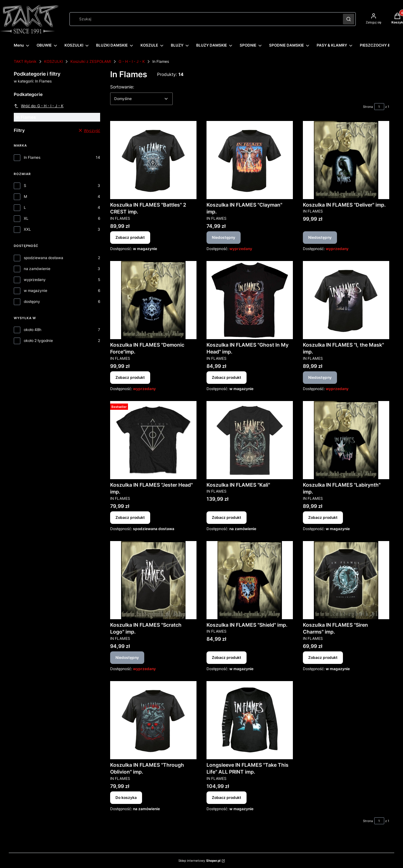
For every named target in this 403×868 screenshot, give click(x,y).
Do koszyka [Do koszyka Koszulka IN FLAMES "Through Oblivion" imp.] (126, 797)
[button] (349, 19)
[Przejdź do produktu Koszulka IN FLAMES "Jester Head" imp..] (153, 440)
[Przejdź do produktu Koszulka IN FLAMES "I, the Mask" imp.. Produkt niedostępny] (346, 300)
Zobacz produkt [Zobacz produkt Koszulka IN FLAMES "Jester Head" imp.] (130, 517)
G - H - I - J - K (132, 61)
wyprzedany (35, 280)
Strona (368, 107)
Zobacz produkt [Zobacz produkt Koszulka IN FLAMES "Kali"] (227, 517)
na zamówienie (37, 269)
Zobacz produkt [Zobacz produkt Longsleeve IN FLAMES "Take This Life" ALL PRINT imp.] (227, 797)
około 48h (33, 330)
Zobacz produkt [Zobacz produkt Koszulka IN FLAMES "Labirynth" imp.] (323, 517)
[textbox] (141, 99)
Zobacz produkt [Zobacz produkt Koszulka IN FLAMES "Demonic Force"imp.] (130, 377)
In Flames (32, 157)
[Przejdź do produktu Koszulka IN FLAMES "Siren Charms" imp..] (346, 580)
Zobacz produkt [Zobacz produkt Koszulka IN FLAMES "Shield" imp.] (227, 657)
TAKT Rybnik (25, 61)
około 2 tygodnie (38, 341)
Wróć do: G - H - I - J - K (39, 106)
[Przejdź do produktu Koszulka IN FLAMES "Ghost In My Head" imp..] (250, 300)
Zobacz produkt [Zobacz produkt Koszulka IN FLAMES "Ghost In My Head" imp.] (227, 377)
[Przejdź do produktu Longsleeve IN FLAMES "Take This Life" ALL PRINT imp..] (250, 720)
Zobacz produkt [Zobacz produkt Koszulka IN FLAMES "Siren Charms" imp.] (323, 657)
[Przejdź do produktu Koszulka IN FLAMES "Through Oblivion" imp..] (153, 720)
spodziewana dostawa (43, 258)
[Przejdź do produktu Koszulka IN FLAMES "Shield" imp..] (250, 580)
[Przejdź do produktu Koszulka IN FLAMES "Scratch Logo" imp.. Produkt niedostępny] (153, 580)
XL (26, 218)
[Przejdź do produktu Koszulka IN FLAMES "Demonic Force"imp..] (153, 300)
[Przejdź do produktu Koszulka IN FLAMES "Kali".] (250, 440)
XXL (27, 229)
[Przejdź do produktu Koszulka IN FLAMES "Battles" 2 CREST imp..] (153, 160)
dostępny (32, 301)
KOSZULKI (54, 61)
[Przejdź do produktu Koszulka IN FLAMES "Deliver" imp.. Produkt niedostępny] (346, 160)
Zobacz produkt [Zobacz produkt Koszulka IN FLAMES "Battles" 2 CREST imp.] (130, 237)
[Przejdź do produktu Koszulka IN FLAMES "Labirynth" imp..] (346, 440)
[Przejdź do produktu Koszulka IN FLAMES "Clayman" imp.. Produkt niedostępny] (250, 160)
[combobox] (204, 19)
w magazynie (36, 291)
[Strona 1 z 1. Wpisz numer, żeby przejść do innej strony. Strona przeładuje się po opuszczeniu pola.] (379, 107)
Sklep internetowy (199, 860)
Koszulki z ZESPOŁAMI (91, 61)
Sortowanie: (122, 87)
